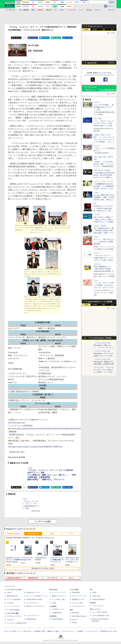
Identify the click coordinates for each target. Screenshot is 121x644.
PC (56, 10)
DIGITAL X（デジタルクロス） (36, 606)
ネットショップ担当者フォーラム (37, 596)
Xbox (52, 534)
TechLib (74, 623)
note (57, 38)
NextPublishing (31, 619)
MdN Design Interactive (79, 616)
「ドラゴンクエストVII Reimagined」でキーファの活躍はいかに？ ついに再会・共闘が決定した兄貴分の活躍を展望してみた (104, 356)
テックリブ (73, 620)
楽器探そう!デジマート (59, 596)
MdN (71, 610)
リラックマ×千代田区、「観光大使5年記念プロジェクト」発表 (104, 107)
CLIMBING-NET (57, 613)
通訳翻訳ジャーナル (78, 599)
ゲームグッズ (52, 578)
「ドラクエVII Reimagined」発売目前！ (100, 338)
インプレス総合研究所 (14, 599)
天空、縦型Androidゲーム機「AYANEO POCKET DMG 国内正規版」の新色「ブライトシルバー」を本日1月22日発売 (104, 233)
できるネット (11, 620)
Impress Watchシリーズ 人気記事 (100, 302)
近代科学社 (53, 616)
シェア (34, 38)
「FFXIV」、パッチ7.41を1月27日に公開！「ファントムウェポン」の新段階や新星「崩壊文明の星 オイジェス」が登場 (104, 166)
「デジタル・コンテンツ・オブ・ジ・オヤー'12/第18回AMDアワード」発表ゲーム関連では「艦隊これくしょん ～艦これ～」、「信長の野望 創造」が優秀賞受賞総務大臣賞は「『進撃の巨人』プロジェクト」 (52, 475)
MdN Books (76, 613)
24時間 (95, 29)
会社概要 (80, 631)
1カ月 (112, 29)
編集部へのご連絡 (53, 631)
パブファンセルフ (98, 606)
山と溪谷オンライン (58, 609)
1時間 (86, 29)
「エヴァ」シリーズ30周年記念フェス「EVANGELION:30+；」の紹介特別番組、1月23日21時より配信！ (104, 153)
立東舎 (54, 603)
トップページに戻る (43, 522)
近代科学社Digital (57, 619)
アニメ (71, 534)
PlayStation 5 (33, 534)
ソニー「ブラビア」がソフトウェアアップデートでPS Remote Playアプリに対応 (104, 123)
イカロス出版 (74, 590)
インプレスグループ (91, 631)
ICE (91, 590)
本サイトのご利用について (13, 631)
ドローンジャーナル (13, 606)
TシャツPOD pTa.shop (100, 612)
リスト (24, 38)
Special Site (92, 63)
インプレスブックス (33, 616)
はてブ (46, 38)
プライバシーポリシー (68, 631)
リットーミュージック (59, 592)
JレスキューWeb (77, 603)
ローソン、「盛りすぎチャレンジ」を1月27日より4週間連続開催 (104, 242)
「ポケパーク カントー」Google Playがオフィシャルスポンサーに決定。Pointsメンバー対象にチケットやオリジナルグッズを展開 (104, 260)
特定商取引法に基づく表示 (108, 631)
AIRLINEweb (76, 592)
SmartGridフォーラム (33, 592)
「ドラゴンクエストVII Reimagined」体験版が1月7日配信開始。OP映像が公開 (104, 362)
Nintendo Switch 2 (14, 534)
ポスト (18, 38)
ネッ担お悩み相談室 (13, 610)
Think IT (9, 592)
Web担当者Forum (12, 596)
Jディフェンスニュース (79, 596)
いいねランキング (108, 90)
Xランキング (92, 87)
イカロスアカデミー (78, 606)
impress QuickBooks (99, 599)
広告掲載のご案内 (40, 631)
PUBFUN (93, 603)
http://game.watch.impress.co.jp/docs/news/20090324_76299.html (35, 447)
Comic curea (96, 596)
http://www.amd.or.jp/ (17, 423)
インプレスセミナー (33, 603)
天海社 (94, 592)
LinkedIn (69, 38)
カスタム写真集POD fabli (101, 616)
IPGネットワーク (95, 609)
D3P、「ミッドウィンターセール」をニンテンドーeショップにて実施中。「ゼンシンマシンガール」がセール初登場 (104, 142)
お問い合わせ (27, 631)
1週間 (103, 29)
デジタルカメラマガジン (15, 616)
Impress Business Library (34, 599)
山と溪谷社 (53, 606)
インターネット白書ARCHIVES (17, 623)
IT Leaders (10, 603)
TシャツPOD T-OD (58, 599)
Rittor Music (54, 590)
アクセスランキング (95, 26)
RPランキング (90, 90)
